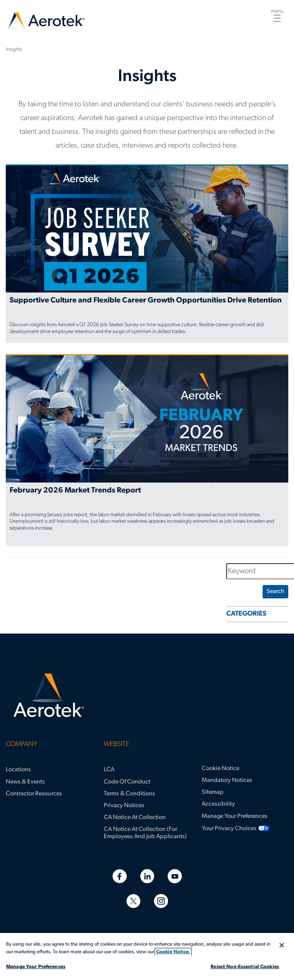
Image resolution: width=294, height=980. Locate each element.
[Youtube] (175, 876)
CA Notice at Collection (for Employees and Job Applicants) (145, 833)
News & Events (25, 782)
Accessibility (218, 804)
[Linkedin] (147, 876)
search (275, 592)
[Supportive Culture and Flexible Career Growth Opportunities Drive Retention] (147, 254)
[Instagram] (161, 901)
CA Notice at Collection (135, 817)
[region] (147, 956)
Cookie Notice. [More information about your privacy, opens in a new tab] (173, 952)
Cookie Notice (220, 769)
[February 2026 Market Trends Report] (147, 450)
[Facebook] (120, 876)
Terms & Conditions (129, 794)
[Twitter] (133, 901)
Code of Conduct (127, 782)
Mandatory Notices (227, 780)
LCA (109, 770)
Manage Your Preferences (235, 816)
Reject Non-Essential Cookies (245, 967)
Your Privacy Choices (229, 829)
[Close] (282, 945)
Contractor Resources (34, 794)
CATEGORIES (246, 614)
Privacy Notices (124, 806)
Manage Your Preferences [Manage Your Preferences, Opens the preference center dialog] (36, 967)
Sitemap (213, 792)
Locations (18, 770)
